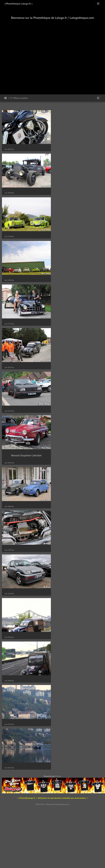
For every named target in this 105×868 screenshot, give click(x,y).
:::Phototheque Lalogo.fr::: (18, 4)
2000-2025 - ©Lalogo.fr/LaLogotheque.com (52, 820)
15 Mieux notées (19, 98)
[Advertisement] (29, 54)
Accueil (5, 98)
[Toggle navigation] (98, 4)
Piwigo (58, 792)
